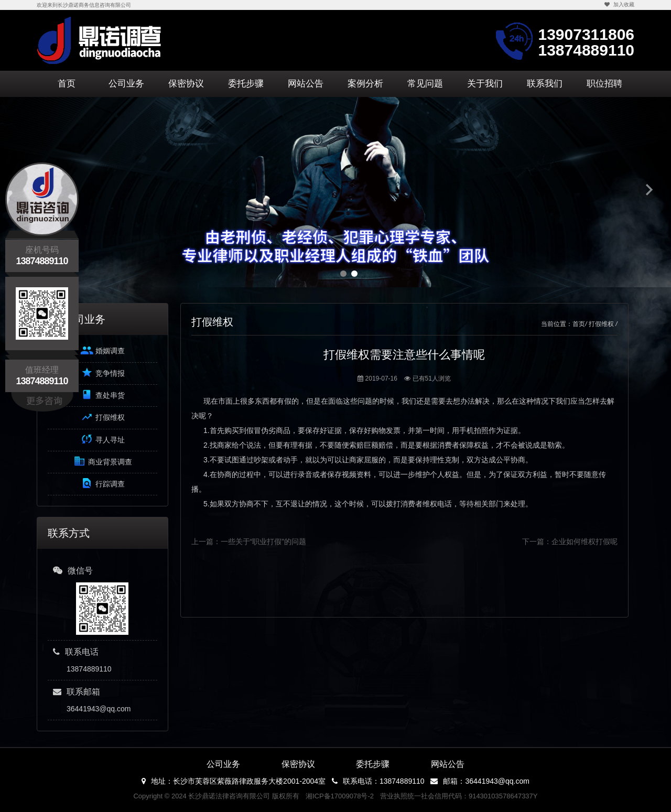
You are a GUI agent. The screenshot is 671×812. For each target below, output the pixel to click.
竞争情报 (102, 372)
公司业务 (126, 84)
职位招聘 (604, 84)
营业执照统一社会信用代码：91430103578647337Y (459, 796)
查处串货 (102, 394)
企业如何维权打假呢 (585, 542)
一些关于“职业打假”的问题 (263, 542)
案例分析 (365, 84)
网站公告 (306, 84)
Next (649, 189)
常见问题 (425, 84)
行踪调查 (102, 483)
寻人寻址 (102, 439)
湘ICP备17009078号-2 (340, 796)
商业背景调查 (102, 461)
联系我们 (545, 84)
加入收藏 (619, 4)
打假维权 (102, 417)
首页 (67, 84)
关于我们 (485, 84)
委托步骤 (246, 84)
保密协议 (186, 84)
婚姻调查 (102, 350)
